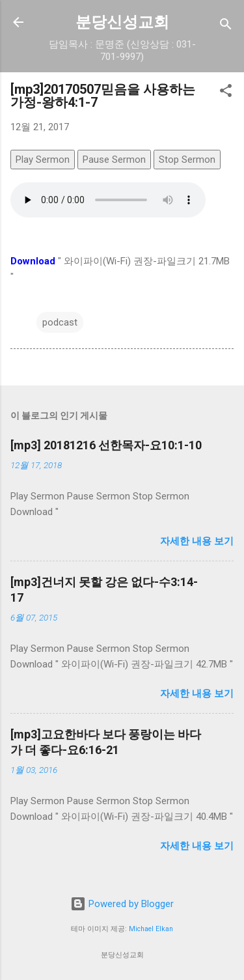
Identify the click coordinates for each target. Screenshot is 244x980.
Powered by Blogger (122, 904)
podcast (60, 322)
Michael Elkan (151, 929)
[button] (226, 93)
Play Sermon (43, 160)
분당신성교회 (122, 22)
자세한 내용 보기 (197, 541)
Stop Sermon (187, 160)
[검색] (226, 26)
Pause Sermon (114, 160)
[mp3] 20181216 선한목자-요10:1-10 (106, 445)
